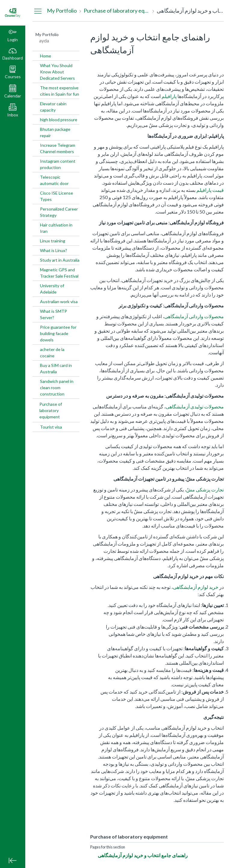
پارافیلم (169, 96)
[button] (13, 72)
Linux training (53, 241)
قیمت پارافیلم (210, 190)
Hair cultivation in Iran (56, 228)
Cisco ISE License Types (57, 196)
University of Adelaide (52, 289)
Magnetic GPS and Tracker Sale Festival (59, 273)
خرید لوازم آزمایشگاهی (196, 587)
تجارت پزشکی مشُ (205, 489)
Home (46, 56)
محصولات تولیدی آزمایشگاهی (195, 406)
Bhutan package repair (55, 132)
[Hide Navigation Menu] (38, 11)
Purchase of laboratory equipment (51, 410)
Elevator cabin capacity (53, 107)
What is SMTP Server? (54, 314)
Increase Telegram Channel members (58, 148)
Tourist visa (51, 427)
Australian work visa (59, 302)
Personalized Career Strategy (59, 212)
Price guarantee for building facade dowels (58, 333)
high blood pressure (59, 120)
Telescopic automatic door (54, 180)
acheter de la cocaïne (52, 352)
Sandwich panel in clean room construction (57, 388)
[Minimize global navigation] (13, 860)
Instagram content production (58, 164)
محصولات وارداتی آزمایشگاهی (194, 316)
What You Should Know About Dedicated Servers (57, 72)
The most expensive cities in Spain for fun (60, 91)
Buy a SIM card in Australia (56, 368)
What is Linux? (54, 250)
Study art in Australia (60, 260)
